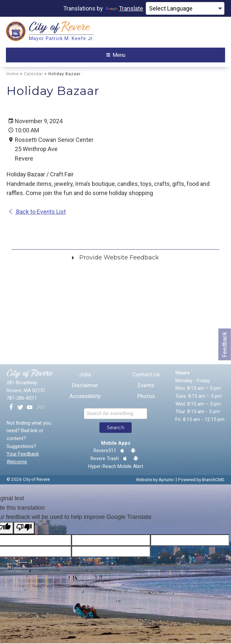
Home (13, 75)
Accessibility (85, 397)
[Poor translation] (24, 529)
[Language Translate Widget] (185, 9)
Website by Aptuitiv (155, 480)
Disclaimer (85, 386)
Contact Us (146, 375)
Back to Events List (37, 212)
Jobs (85, 375)
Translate (124, 8)
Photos (146, 397)
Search (116, 428)
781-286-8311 (22, 399)
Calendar (34, 75)
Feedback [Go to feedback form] (225, 344)
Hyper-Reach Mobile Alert (116, 467)
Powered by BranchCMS (201, 480)
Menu (116, 55)
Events (146, 386)
